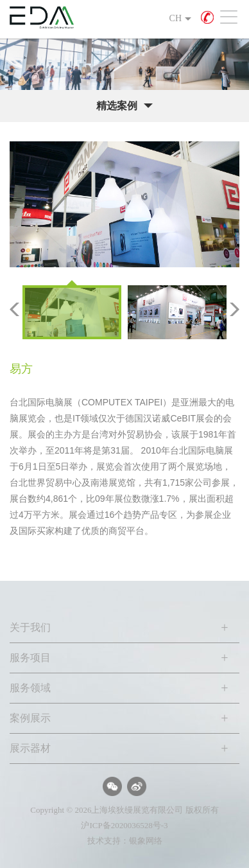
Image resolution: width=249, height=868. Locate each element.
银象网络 (146, 841)
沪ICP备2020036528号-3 (124, 825)
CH (176, 18)
